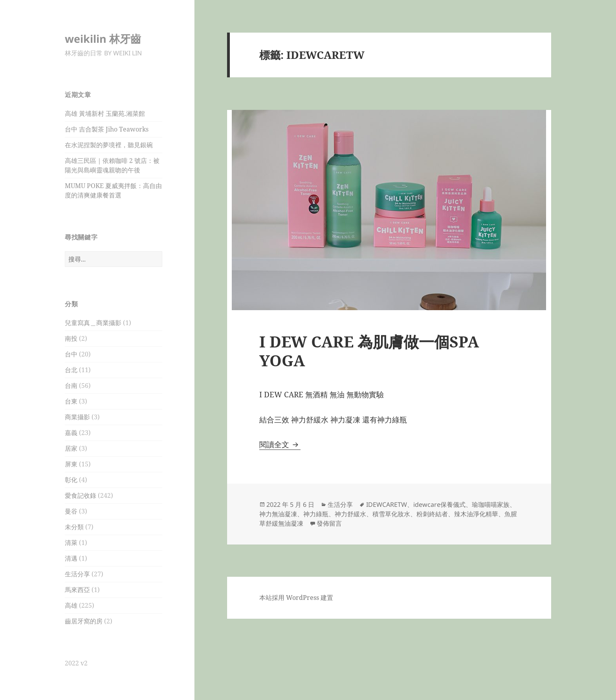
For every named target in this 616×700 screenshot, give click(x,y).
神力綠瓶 (316, 514)
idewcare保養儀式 (439, 504)
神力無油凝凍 (278, 514)
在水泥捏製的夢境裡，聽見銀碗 (109, 145)
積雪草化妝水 (391, 514)
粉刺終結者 (432, 514)
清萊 (71, 543)
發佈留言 (329, 523)
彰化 (71, 480)
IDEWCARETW (387, 504)
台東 (71, 401)
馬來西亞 (77, 590)
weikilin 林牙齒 (103, 39)
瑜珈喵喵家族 (491, 504)
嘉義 (71, 433)
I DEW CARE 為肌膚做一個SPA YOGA (369, 351)
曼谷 (71, 511)
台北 (71, 370)
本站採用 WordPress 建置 (296, 598)
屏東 (71, 464)
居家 (71, 448)
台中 (71, 354)
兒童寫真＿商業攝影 (93, 323)
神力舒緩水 (350, 514)
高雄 (71, 605)
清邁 (71, 558)
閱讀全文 (280, 444)
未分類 (74, 527)
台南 (71, 386)
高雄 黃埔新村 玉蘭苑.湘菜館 (105, 113)
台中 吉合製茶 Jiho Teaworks (107, 129)
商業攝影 (77, 417)
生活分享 (77, 574)
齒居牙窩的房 (84, 621)
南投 (71, 338)
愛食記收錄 (81, 495)
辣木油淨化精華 (476, 514)
